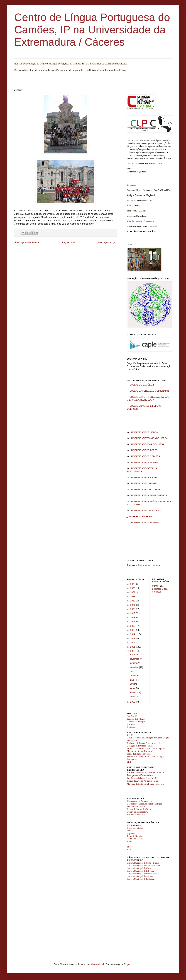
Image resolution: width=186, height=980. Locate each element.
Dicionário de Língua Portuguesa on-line (145, 743)
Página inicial (69, 242)
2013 (133, 639)
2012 (133, 643)
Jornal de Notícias (135, 836)
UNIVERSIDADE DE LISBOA (144, 432)
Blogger (128, 964)
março (133, 688)
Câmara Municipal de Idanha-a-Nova (143, 874)
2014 (133, 634)
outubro (133, 663)
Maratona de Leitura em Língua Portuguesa (146, 784)
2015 (133, 630)
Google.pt (131, 727)
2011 (133, 647)
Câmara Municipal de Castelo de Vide (143, 866)
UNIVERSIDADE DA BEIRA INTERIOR (148, 495)
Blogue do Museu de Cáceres (140, 809)
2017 (133, 622)
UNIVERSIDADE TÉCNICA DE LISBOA (149, 438)
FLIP (129, 762)
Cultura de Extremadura (137, 812)
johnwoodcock (97, 964)
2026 (133, 584)
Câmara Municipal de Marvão (140, 876)
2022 (133, 601)
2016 (133, 626)
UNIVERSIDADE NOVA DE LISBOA (147, 444)
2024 (133, 592)
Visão (129, 841)
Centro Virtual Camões (149, 565)
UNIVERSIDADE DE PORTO (144, 450)
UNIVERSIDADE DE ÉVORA (144, 478)
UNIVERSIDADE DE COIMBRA (145, 456)
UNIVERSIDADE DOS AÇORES (145, 511)
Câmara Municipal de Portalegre (141, 879)
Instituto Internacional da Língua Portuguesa (146, 748)
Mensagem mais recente (27, 242)
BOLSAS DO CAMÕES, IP (142, 385)
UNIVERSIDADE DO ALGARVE (145, 490)
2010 (133, 651)
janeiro (133, 697)
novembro (135, 659)
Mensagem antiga (107, 242)
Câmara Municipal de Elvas (139, 868)
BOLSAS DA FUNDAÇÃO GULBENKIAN (149, 391)
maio (132, 680)
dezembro (135, 655)
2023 (133, 597)
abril (132, 684)
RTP (129, 849)
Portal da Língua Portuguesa (139, 754)
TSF (129, 847)
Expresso (131, 833)
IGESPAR (131, 724)
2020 (133, 609)
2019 (133, 613)
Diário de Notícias (135, 828)
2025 (133, 588)
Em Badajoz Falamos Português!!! (142, 778)
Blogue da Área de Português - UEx (142, 781)
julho (132, 671)
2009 (133, 702)
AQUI (135, 363)
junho (132, 676)
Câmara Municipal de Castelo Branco (143, 863)
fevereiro (134, 692)
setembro (134, 667)
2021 (133, 605)
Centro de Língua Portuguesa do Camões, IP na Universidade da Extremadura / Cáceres (92, 30)
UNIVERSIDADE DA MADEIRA (145, 523)
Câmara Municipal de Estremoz (141, 871)
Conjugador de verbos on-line (140, 746)
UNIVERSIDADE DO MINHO (144, 483)
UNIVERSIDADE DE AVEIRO (144, 463)
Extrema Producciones (137, 815)
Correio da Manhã (135, 839)
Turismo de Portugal (136, 719)
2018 (133, 618)
